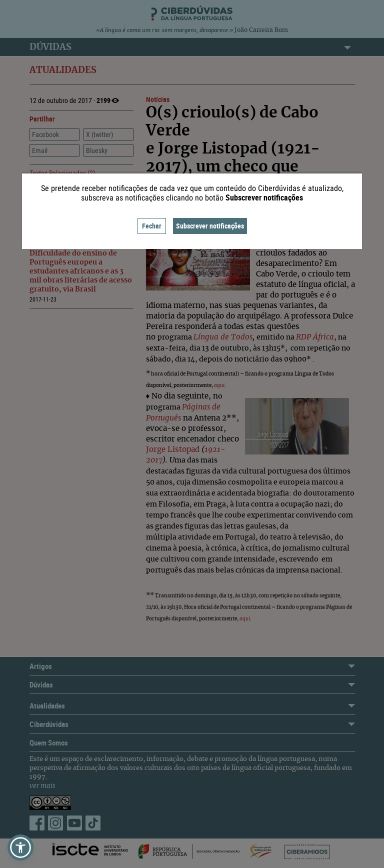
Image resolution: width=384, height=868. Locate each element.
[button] (20, 847)
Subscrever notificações (210, 226)
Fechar (152, 226)
